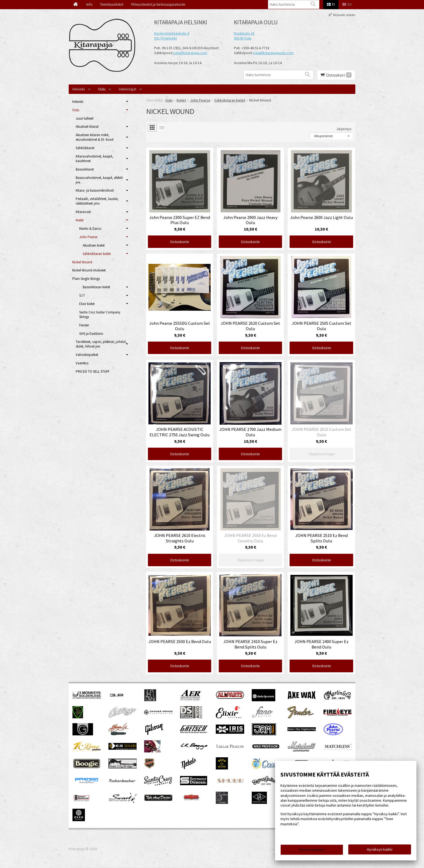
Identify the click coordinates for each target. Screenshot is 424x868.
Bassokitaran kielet (96, 287)
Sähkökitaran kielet (97, 254)
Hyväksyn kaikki (380, 849)
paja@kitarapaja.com (190, 53)
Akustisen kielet (94, 245)
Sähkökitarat (85, 148)
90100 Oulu (243, 38)
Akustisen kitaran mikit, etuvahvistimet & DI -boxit (95, 137)
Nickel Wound (82, 262)
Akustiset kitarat (87, 127)
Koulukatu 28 (244, 33)
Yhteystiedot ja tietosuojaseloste (158, 4)
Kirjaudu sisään (344, 14)
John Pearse (88, 237)
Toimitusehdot (112, 4)
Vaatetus (82, 363)
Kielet (80, 220)
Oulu (102, 89)
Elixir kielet (87, 304)
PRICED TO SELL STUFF (93, 371)
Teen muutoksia (312, 850)
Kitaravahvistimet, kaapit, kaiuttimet (95, 159)
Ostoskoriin (180, 242)
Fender (84, 325)
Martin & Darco (90, 229)
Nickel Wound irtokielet (89, 270)
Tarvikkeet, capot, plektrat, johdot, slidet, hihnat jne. (101, 344)
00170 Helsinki (165, 38)
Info (89, 4)
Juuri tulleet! (85, 118)
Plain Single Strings (86, 279)
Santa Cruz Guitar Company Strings (100, 315)
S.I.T (82, 295)
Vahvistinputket (87, 355)
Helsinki (79, 89)
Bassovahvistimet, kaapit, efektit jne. (99, 180)
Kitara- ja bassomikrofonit (95, 190)
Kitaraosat (83, 212)
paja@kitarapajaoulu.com (273, 53)
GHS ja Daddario (91, 334)
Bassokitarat (85, 169)
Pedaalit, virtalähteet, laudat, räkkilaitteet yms (97, 201)
